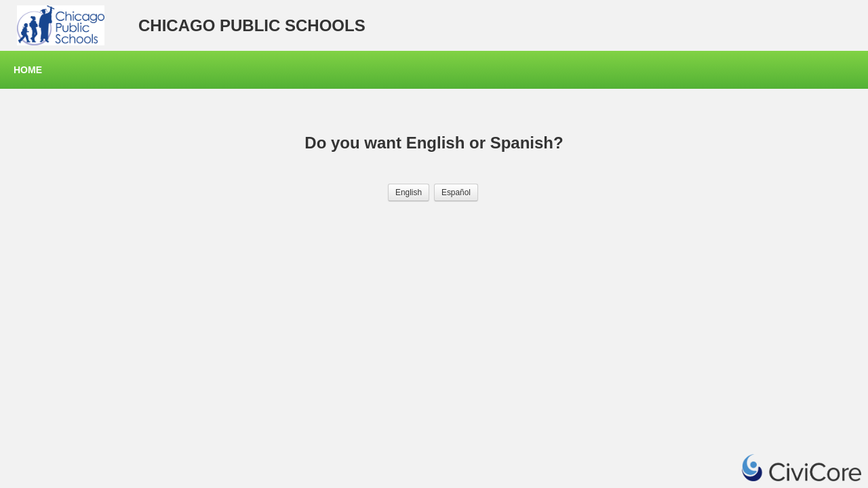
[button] (409, 192)
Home (28, 70)
